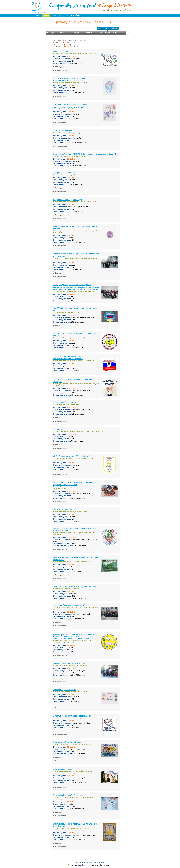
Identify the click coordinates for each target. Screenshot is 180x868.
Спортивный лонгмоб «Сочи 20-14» (69, 795)
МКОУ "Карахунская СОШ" (65, 510)
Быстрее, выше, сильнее (64, 173)
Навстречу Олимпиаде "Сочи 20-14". (69, 605)
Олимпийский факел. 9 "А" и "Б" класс (70, 663)
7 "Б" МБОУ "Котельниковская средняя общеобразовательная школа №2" (70, 106)
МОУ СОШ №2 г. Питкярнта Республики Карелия (75, 587)
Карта (66, 15)
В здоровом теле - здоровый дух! (67, 200)
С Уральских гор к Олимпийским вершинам (72, 716)
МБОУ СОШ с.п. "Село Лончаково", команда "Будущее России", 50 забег (73, 484)
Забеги (46, 15)
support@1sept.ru (84, 865)
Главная (37, 15)
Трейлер (75, 15)
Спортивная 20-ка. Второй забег (67, 742)
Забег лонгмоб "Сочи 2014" (65, 402)
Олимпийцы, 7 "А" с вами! (64, 690)
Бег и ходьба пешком (62, 131)
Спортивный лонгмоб (62, 769)
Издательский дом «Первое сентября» (92, 862)
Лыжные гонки (59, 429)
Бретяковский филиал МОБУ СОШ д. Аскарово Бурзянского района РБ (85, 154)
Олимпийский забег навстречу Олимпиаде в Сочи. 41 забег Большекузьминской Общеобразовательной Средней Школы (75, 636)
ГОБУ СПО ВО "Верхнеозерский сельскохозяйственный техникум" (68, 358)
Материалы (56, 15)
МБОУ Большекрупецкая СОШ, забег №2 (71, 456)
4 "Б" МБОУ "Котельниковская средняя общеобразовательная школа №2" (70, 79)
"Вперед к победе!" (61, 51)
